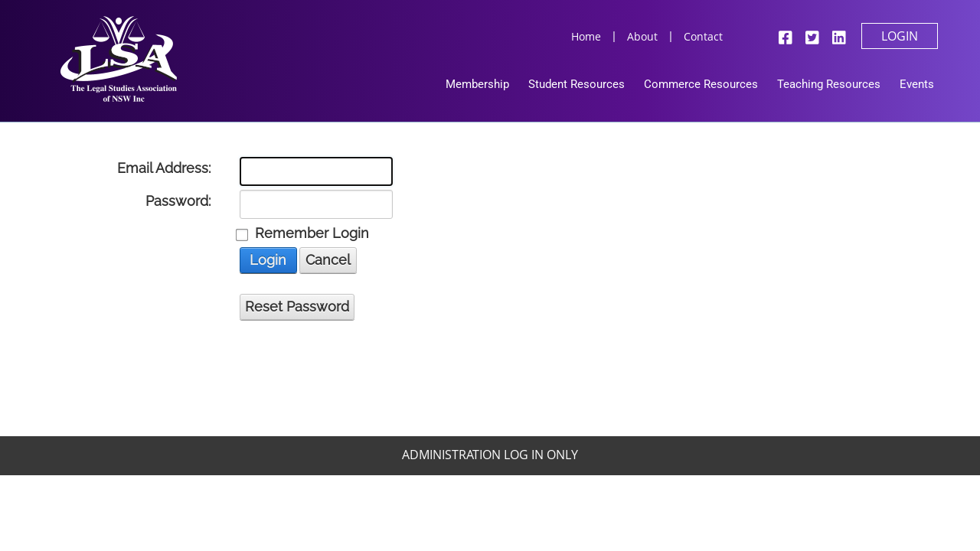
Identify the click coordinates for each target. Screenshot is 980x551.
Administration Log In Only (490, 455)
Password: (178, 201)
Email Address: (164, 168)
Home (586, 36)
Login (900, 36)
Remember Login (312, 233)
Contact (703, 36)
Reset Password (297, 306)
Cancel (328, 260)
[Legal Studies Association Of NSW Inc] (119, 57)
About (642, 36)
